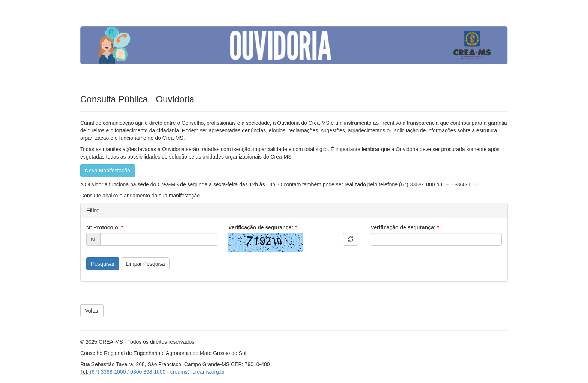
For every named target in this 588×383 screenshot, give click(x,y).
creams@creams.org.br (198, 372)
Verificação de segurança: (262, 227)
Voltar (92, 311)
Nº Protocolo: (105, 227)
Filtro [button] (93, 210)
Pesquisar (103, 264)
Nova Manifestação (108, 171)
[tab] (294, 211)
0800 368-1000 (148, 372)
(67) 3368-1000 (108, 372)
